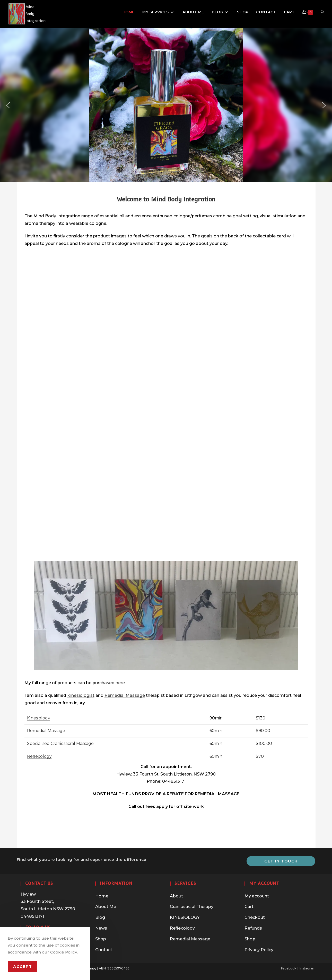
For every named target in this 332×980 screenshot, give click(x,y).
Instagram (308, 968)
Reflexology (39, 756)
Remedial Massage (125, 695)
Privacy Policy (259, 950)
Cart (249, 907)
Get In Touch (281, 861)
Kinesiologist (81, 695)
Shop (101, 939)
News (101, 928)
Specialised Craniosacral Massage (60, 743)
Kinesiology (39, 718)
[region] (166, 105)
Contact (104, 950)
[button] (8, 105)
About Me (106, 907)
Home (102, 896)
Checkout (255, 917)
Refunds (253, 928)
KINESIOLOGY (185, 917)
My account (257, 896)
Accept (23, 966)
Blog (100, 917)
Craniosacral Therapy (192, 907)
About (176, 896)
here (120, 683)
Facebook (289, 968)
